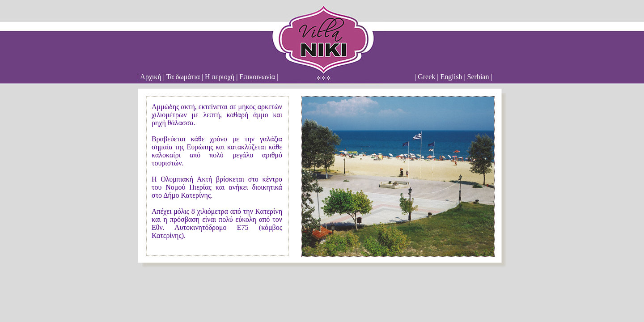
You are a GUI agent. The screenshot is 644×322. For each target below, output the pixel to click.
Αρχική (150, 77)
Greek (426, 77)
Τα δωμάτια (183, 77)
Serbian (478, 77)
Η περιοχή (220, 77)
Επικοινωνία (257, 77)
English (451, 77)
